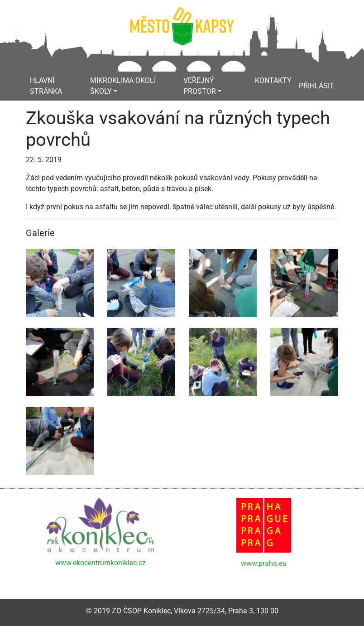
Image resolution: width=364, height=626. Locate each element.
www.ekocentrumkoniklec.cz (101, 563)
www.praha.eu (264, 563)
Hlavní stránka (46, 86)
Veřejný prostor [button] (200, 86)
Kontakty (273, 80)
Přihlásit (316, 86)
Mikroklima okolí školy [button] (123, 86)
